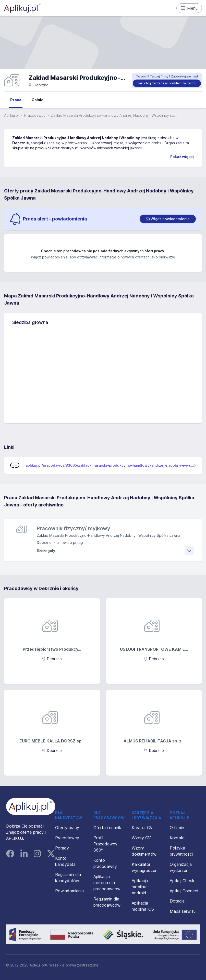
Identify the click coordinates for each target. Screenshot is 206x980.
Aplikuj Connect (184, 891)
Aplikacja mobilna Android (140, 887)
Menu (189, 8)
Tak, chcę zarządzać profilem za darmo (167, 83)
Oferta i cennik (107, 828)
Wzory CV (141, 838)
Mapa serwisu (183, 911)
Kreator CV (142, 828)
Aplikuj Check (182, 881)
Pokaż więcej (182, 157)
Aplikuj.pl (11, 115)
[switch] (168, 219)
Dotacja (177, 901)
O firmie (177, 828)
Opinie (38, 100)
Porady (62, 848)
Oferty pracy (67, 828)
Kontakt (177, 838)
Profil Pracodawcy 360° (105, 844)
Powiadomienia (69, 891)
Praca (16, 100)
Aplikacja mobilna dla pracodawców (107, 883)
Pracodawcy (35, 115)
